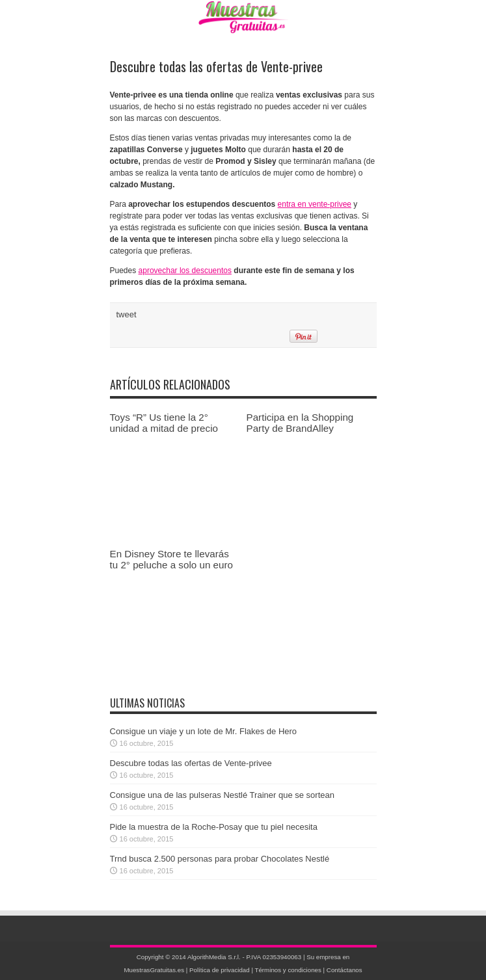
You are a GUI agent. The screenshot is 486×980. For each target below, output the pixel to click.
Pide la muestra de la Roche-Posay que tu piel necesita (214, 827)
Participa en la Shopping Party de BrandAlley (300, 423)
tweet (127, 314)
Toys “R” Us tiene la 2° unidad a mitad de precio (164, 423)
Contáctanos (344, 970)
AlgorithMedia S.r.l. (214, 957)
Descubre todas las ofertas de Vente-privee (191, 763)
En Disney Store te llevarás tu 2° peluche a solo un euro (172, 559)
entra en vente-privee (315, 204)
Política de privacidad (220, 970)
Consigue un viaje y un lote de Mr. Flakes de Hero (204, 731)
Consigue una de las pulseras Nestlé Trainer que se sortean (222, 795)
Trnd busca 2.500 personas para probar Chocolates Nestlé (220, 859)
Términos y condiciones (288, 970)
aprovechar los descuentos (185, 271)
